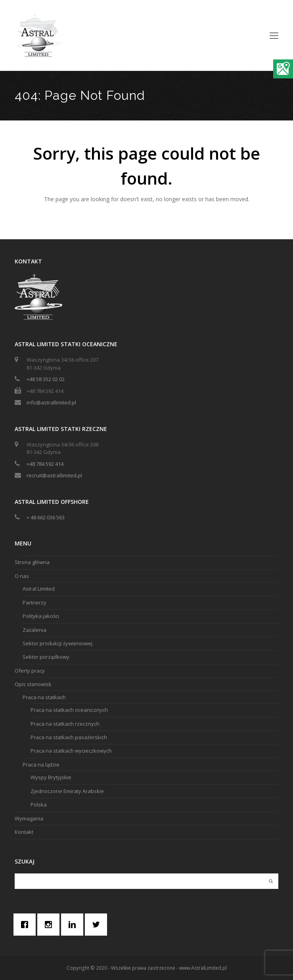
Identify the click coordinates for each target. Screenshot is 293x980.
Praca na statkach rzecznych (65, 724)
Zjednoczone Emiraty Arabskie (67, 791)
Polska (39, 805)
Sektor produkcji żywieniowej (57, 643)
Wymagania (29, 818)
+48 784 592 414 (45, 464)
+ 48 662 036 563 (46, 517)
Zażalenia (34, 630)
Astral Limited (39, 589)
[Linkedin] (74, 925)
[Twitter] (98, 925)
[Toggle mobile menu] (274, 35)
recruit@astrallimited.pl (54, 475)
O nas (22, 576)
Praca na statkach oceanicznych (69, 710)
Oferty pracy (30, 671)
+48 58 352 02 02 (46, 379)
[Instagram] (50, 925)
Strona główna (32, 562)
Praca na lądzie (41, 765)
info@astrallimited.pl (51, 402)
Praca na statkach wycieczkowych (71, 751)
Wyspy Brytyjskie (51, 777)
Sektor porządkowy (46, 657)
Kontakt (24, 832)
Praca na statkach (44, 697)
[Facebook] (27, 925)
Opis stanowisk (33, 684)
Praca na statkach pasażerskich (69, 737)
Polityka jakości (41, 616)
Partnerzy (34, 602)
